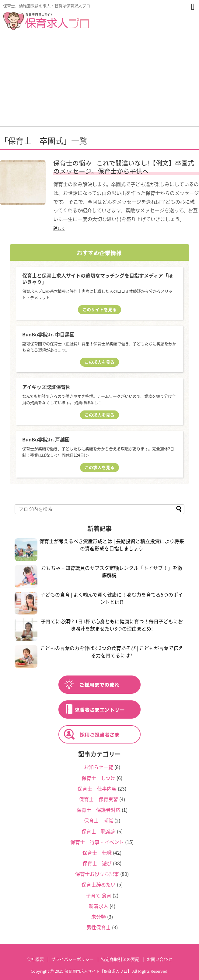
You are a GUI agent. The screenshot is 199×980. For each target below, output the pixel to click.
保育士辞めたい (99, 884)
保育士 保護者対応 (99, 810)
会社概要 (35, 959)
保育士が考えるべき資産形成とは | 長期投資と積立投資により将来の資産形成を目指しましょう (112, 545)
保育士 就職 (99, 820)
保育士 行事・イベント (97, 842)
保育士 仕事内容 (97, 788)
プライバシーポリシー (72, 959)
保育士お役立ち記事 (97, 874)
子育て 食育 (99, 895)
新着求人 (99, 906)
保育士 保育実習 (99, 799)
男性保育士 (99, 927)
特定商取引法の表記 (120, 959)
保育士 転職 (97, 852)
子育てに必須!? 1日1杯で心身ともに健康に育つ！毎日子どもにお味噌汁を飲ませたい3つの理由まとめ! (112, 625)
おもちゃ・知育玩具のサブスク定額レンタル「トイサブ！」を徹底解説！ (112, 571)
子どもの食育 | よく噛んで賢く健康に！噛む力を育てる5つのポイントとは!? (112, 598)
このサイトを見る (100, 309)
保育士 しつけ (98, 778)
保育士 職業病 (99, 831)
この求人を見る (100, 362)
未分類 (99, 917)
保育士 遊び (97, 863)
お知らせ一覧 (99, 767)
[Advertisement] (100, 80)
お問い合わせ (159, 959)
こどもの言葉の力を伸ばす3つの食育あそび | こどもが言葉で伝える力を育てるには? (112, 652)
